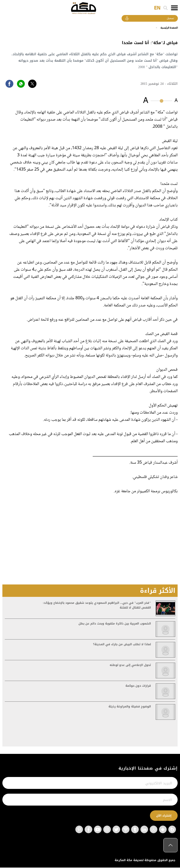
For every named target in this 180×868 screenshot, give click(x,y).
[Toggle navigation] (174, 8)
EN (157, 8)
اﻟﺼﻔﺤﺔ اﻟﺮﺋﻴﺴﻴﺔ (167, 28)
